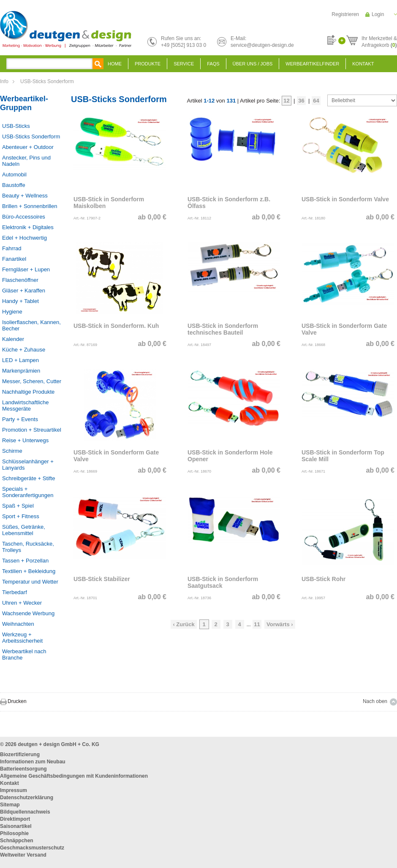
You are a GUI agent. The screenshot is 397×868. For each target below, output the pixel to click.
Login (378, 14)
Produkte (148, 64)
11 (257, 624)
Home (115, 64)
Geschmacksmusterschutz (32, 848)
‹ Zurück (184, 624)
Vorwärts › (280, 624)
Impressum (14, 790)
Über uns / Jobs (253, 64)
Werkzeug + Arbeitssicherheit (22, 638)
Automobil (14, 174)
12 (286, 101)
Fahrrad (12, 248)
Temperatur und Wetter (30, 582)
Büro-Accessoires (24, 217)
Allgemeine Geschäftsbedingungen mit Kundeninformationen (74, 776)
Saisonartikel (16, 826)
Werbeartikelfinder (312, 64)
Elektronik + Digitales (28, 227)
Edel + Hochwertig (24, 238)
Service (184, 64)
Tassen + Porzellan (25, 561)
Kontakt (363, 64)
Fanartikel (14, 259)
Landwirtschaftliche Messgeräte (26, 406)
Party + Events (20, 419)
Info (4, 81)
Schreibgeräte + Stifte (29, 478)
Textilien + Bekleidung (29, 571)
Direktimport (15, 819)
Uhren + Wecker (22, 603)
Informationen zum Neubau (33, 762)
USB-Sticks (16, 126)
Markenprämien (21, 371)
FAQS (213, 64)
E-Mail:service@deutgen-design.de (262, 42)
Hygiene (12, 312)
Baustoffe (14, 185)
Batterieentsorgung (23, 769)
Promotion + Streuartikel (32, 430)
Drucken (17, 701)
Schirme (12, 451)
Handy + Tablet (20, 301)
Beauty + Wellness (25, 196)
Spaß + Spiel (18, 506)
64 (316, 101)
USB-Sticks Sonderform (47, 81)
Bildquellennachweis (25, 812)
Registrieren (345, 14)
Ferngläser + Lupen (26, 269)
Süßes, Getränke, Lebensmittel (24, 530)
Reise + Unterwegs (25, 440)
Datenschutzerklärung (27, 798)
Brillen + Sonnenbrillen (30, 206)
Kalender (13, 339)
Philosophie (14, 833)
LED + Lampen (20, 360)
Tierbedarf (15, 592)
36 (301, 101)
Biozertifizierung (20, 754)
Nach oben (375, 701)
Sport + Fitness (21, 516)
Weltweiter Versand (23, 855)
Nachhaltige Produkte (28, 392)
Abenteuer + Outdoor (28, 147)
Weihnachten (18, 624)
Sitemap (10, 805)
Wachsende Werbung (28, 613)
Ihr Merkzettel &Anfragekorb (379, 41)
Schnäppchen (17, 841)
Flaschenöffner (20, 280)
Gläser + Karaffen (24, 291)
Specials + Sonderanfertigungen (28, 492)
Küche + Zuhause (24, 350)
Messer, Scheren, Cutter (32, 381)
